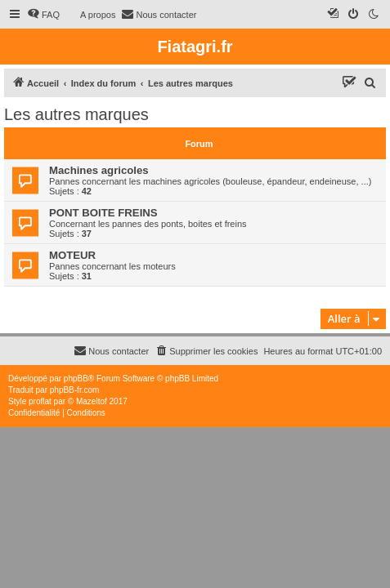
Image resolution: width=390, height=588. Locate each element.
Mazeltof (92, 401)
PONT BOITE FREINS (103, 213)
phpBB (76, 379)
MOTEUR (72, 255)
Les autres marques (76, 114)
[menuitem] (43, 15)
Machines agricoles (99, 170)
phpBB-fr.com (75, 390)
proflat (40, 401)
